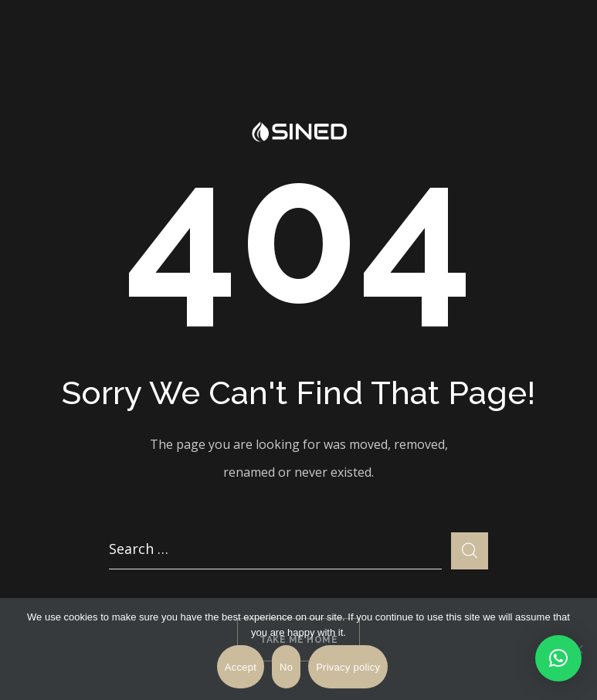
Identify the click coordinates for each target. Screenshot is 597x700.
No (286, 667)
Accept (241, 667)
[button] (558, 658)
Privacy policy (348, 667)
